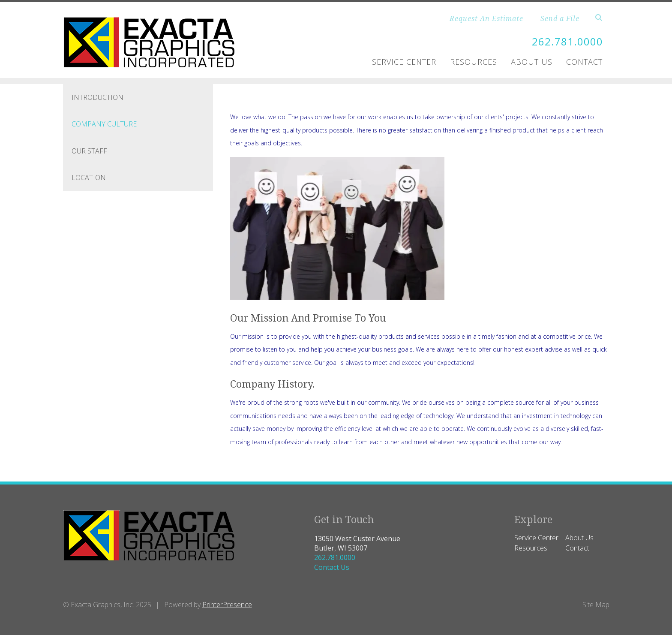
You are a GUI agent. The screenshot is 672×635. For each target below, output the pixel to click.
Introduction (97, 97)
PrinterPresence (227, 605)
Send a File (560, 18)
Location (89, 178)
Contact (584, 62)
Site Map (596, 605)
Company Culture (104, 124)
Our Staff (89, 151)
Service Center (404, 62)
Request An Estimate (486, 18)
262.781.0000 (567, 41)
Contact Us (332, 567)
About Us (532, 62)
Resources (474, 62)
